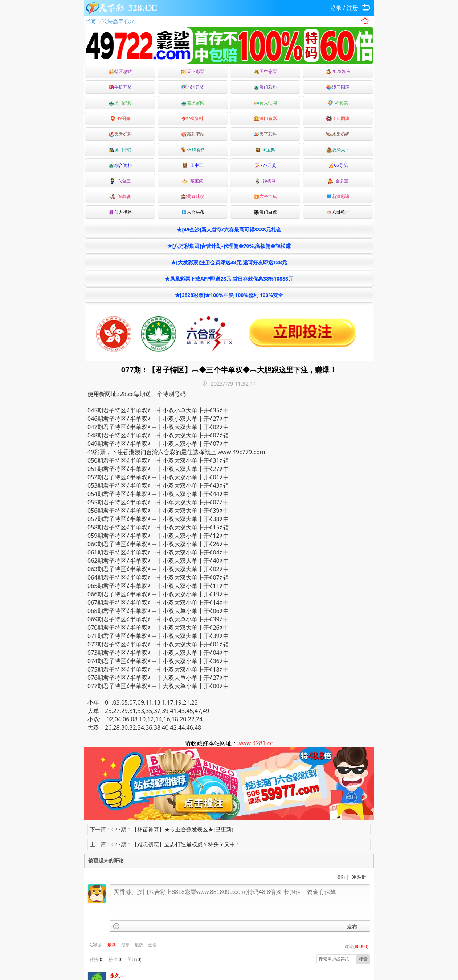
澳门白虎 (265, 212)
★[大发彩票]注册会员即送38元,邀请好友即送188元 (229, 262)
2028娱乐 (338, 71)
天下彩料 (265, 134)
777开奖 (265, 165)
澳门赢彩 (265, 118)
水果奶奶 (338, 134)
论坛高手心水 (118, 21)
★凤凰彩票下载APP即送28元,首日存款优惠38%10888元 (229, 279)
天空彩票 (265, 71)
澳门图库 (338, 87)
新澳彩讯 (338, 196)
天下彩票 (193, 71)
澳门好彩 (120, 103)
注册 (352, 8)
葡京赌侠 (193, 196)
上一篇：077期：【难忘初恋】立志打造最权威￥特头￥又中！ (165, 844)
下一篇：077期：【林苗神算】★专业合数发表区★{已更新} (162, 829)
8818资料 (193, 150)
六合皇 (120, 181)
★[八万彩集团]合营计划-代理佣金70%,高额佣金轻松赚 (229, 246)
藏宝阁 (193, 181)
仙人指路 (120, 212)
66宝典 (265, 150)
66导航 (338, 165)
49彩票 (338, 103)
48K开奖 (193, 87)
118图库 (338, 118)
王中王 (193, 165)
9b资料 (193, 118)
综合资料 (120, 165)
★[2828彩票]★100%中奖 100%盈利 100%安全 (229, 295)
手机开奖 (120, 87)
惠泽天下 (338, 150)
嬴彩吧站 (193, 134)
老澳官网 (193, 103)
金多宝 (338, 181)
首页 (91, 21)
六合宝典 (265, 196)
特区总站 (120, 71)
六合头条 (193, 212)
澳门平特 (120, 150)
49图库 (120, 118)
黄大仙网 (265, 103)
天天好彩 (120, 134)
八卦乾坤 (338, 212)
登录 (336, 8)
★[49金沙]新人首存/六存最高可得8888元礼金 (229, 229)
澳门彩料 (265, 87)
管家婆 (120, 196)
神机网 (265, 181)
